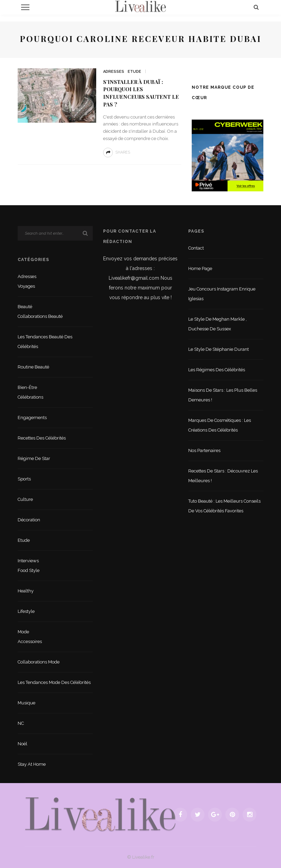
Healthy (26, 591)
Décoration (29, 520)
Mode (23, 632)
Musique (26, 703)
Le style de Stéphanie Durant (219, 349)
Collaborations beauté (40, 316)
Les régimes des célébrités (217, 370)
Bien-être (27, 387)
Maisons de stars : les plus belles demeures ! (223, 395)
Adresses (114, 72)
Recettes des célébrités (42, 438)
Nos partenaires (204, 450)
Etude (134, 72)
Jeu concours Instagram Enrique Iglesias (222, 294)
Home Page (200, 268)
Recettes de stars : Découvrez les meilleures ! (223, 476)
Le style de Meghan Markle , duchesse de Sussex (217, 324)
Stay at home (32, 764)
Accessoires (30, 641)
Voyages (26, 286)
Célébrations (30, 397)
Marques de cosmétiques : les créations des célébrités (220, 425)
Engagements (32, 418)
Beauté (25, 307)
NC (21, 723)
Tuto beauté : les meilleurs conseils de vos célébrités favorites (224, 506)
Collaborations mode (39, 662)
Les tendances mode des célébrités (54, 682)
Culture (25, 499)
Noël (22, 744)
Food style (29, 570)
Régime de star (34, 458)
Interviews (28, 561)
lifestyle (26, 611)
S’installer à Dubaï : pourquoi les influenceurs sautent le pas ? (141, 93)
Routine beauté (33, 367)
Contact (196, 248)
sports (24, 479)
